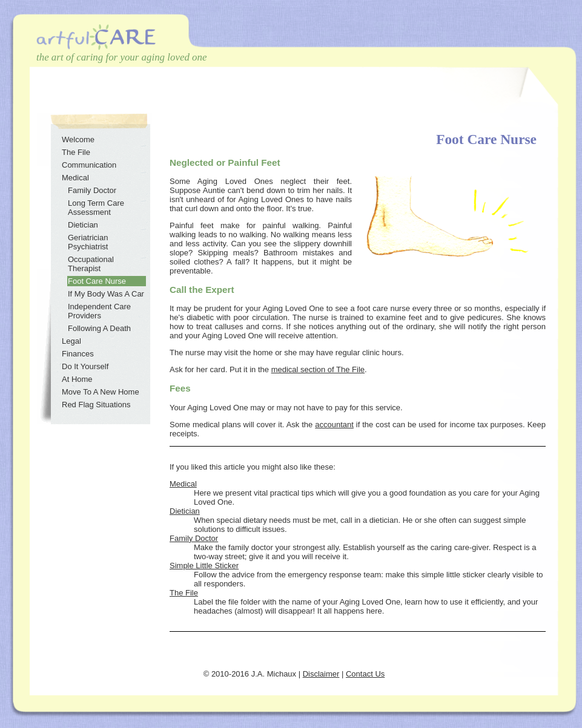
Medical (183, 484)
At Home (77, 379)
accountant (334, 425)
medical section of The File (318, 369)
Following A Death (99, 328)
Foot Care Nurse (97, 281)
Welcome (78, 139)
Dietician (185, 511)
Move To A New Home (101, 392)
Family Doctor (194, 538)
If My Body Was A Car (106, 294)
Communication (89, 165)
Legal (71, 341)
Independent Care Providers (99, 311)
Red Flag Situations (96, 405)
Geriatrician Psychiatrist (88, 242)
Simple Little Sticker (204, 566)
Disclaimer (321, 674)
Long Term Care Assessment (96, 208)
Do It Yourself (85, 366)
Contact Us (365, 674)
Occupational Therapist (91, 264)
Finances (78, 354)
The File (184, 593)
